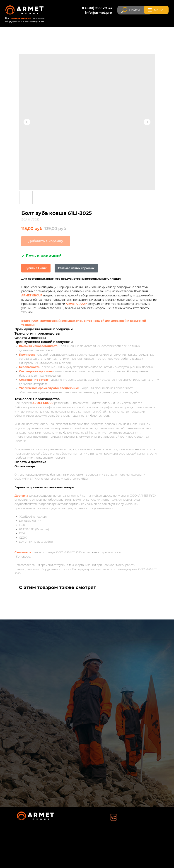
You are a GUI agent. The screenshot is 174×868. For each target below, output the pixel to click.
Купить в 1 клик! (36, 268)
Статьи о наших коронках (76, 268)
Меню (158, 10)
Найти (134, 10)
